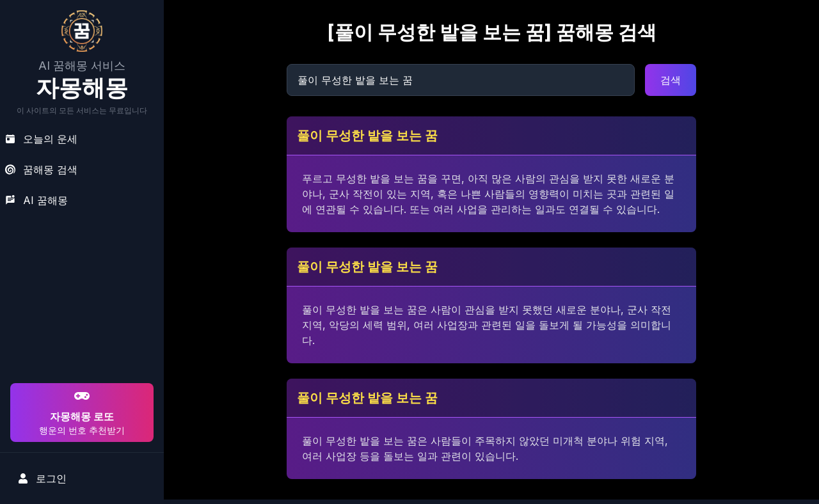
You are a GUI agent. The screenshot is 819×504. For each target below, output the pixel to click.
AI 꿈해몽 (36, 200)
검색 (671, 80)
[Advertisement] (80, 298)
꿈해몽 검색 (41, 169)
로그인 (42, 478)
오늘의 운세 (41, 139)
